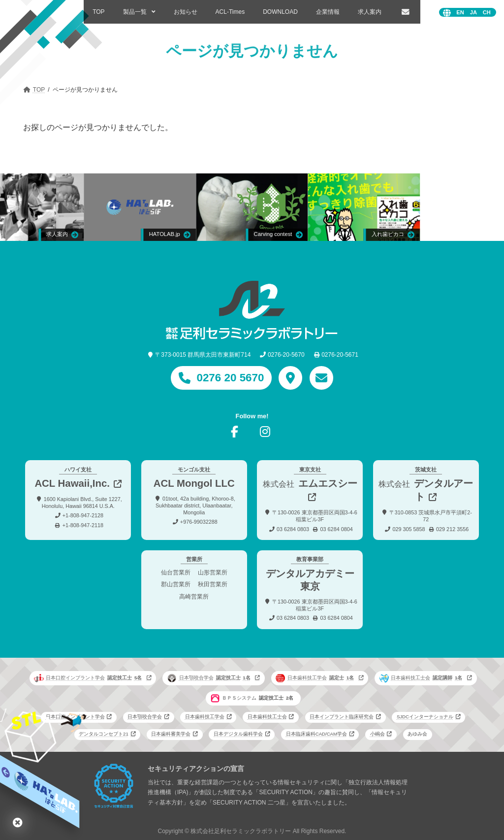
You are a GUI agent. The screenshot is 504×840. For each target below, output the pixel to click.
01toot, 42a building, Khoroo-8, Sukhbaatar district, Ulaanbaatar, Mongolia (195, 505)
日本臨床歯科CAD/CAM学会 (316, 734)
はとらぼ (18, 822)
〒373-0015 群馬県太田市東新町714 (203, 355)
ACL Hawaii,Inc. (72, 483)
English (460, 13)
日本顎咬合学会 (210, 678)
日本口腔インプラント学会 (89, 678)
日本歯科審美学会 (171, 734)
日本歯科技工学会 (316, 678)
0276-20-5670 (286, 355)
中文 (487, 13)
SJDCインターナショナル (425, 717)
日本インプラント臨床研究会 (342, 717)
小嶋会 (378, 734)
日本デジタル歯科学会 (238, 734)
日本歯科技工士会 (422, 678)
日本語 (473, 13)
